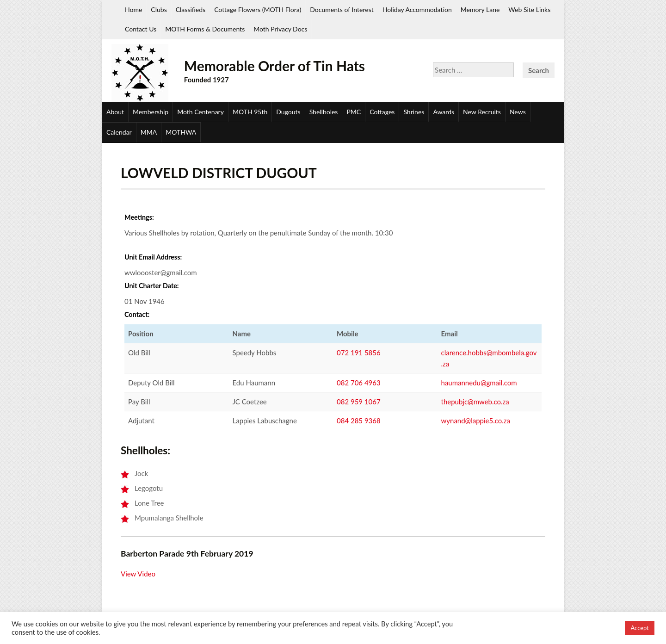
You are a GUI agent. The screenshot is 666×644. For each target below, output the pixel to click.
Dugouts (288, 112)
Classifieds (191, 9)
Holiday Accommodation (417, 9)
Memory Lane (480, 9)
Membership (151, 112)
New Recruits (482, 112)
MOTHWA (181, 132)
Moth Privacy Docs (280, 29)
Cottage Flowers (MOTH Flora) (258, 9)
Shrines (414, 112)
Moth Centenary (200, 112)
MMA (149, 132)
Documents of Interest (342, 9)
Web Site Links (529, 9)
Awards (444, 112)
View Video (138, 574)
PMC (354, 112)
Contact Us (141, 29)
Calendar (119, 132)
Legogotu (149, 488)
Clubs (159, 9)
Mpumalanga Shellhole (169, 518)
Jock (141, 473)
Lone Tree (149, 503)
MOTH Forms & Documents (205, 29)
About (115, 112)
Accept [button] (640, 628)
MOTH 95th (250, 112)
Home (133, 9)
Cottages (382, 112)
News (518, 112)
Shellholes (324, 112)
